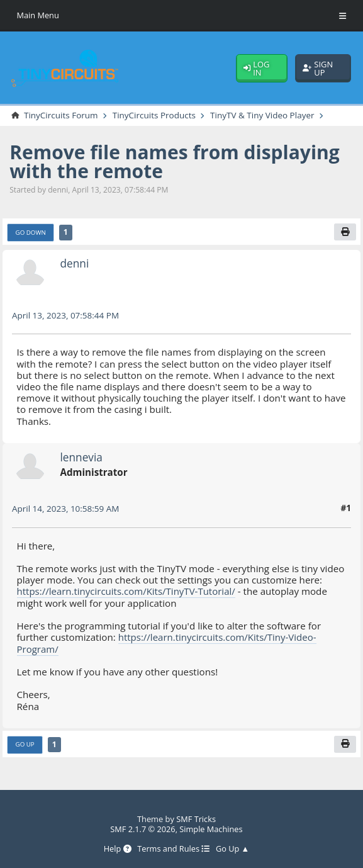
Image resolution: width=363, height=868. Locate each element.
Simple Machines (211, 829)
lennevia (81, 457)
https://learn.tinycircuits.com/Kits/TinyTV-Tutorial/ (127, 592)
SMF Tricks (196, 819)
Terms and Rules (174, 849)
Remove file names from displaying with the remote (176, 161)
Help (117, 849)
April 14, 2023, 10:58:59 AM (66, 509)
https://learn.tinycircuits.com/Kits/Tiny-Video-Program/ (168, 643)
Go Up (25, 745)
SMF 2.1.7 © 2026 (142, 829)
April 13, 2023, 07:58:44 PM (66, 315)
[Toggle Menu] (343, 16)
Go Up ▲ (233, 849)
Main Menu (38, 15)
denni (74, 264)
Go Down (31, 232)
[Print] (345, 232)
